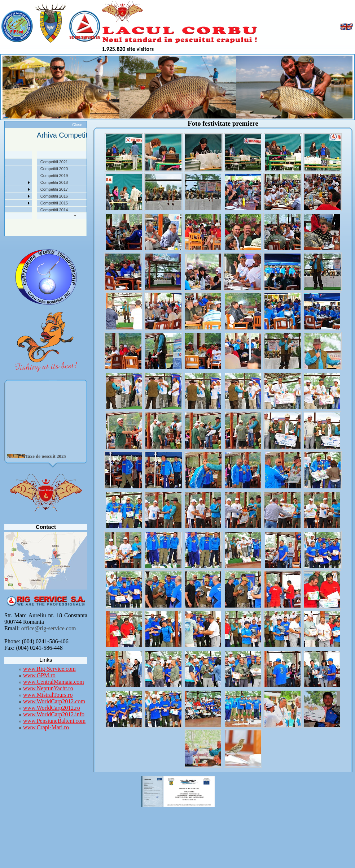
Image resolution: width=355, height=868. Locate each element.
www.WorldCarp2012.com (54, 701)
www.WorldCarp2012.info (54, 714)
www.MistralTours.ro (48, 695)
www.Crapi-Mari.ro (46, 727)
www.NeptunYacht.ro (48, 688)
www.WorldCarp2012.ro (52, 708)
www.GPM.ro (39, 675)
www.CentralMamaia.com (54, 682)
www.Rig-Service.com (49, 669)
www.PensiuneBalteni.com (54, 721)
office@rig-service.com (49, 628)
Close (77, 125)
